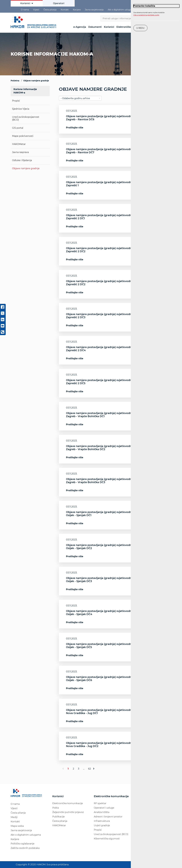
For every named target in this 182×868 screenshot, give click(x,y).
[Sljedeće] (95, 769)
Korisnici (27, 3)
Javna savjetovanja (94, 10)
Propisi (16, 101)
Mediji (14, 817)
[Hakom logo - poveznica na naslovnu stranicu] (34, 21)
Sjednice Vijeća (21, 109)
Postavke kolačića (144, 6)
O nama (25, 10)
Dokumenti (95, 27)
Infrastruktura (102, 821)
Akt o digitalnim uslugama (121, 10)
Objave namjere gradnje (26, 168)
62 (90, 769)
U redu (140, 28)
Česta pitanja (50, 10)
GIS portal (18, 128)
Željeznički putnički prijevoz (68, 812)
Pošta (56, 808)
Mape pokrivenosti (23, 136)
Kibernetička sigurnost (107, 839)
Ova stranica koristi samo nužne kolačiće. (149, 14)
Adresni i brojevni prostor (108, 817)
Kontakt (65, 10)
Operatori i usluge (104, 808)
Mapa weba (17, 826)
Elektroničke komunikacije (68, 803)
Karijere (77, 10)
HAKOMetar (19, 144)
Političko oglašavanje (23, 844)
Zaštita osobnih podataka (25, 848)
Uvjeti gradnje (102, 825)
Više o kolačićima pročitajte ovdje (146, 15)
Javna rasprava (20, 152)
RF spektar (100, 803)
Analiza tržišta (102, 812)
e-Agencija (80, 27)
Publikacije (59, 817)
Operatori (59, 3)
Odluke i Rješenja (22, 160)
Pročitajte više (75, 128)
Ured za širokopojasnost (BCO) (111, 834)
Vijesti (36, 10)
